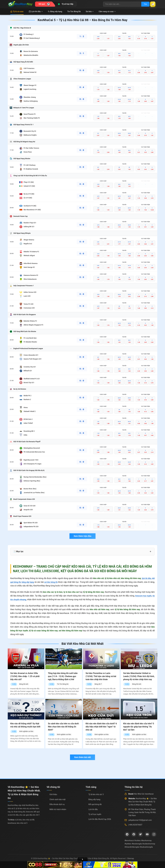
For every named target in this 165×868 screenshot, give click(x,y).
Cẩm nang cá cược (107, 11)
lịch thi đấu (146, 578)
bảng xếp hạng (30, 582)
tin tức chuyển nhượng (21, 599)
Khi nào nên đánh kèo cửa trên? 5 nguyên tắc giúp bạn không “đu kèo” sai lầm (139, 727)
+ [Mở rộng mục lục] (150, 552)
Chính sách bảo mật (57, 799)
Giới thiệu (53, 794)
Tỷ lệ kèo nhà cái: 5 (96, 794)
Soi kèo (90, 11)
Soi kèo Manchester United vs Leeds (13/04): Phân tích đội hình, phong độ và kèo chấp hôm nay (139, 676)
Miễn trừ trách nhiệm (58, 809)
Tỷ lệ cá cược (17, 11)
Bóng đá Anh (24, 684)
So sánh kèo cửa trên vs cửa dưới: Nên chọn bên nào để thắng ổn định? (64, 727)
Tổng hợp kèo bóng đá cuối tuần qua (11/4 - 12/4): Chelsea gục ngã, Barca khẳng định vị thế (63, 676)
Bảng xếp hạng (55, 11)
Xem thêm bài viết (82, 757)
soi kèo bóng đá (55, 582)
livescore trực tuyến (145, 596)
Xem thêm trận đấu (82, 536)
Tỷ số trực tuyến (95, 814)
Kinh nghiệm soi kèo (26, 731)
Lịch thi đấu (36, 11)
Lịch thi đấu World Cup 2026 (100, 819)
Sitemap (131, 858)
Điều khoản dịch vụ (57, 804)
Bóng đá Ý (98, 684)
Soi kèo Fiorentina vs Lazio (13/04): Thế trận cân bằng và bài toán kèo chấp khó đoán (101, 676)
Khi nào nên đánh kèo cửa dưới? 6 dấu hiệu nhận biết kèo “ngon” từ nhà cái (101, 727)
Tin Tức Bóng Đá (74, 11)
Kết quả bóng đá (95, 804)
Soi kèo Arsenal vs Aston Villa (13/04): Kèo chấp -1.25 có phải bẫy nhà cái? (25, 676)
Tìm (143, 4)
